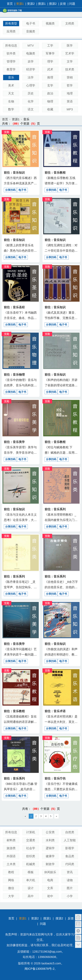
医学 (70, 46)
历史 (31, 93)
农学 (31, 61)
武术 (50, 69)
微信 (11, 888)
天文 (11, 93)
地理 (70, 93)
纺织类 (31, 856)
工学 (50, 46)
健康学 (50, 856)
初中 (50, 896)
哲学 (70, 85)
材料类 (11, 840)
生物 (11, 101)
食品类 (70, 856)
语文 (31, 109)
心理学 (31, 85)
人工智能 (70, 840)
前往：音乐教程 (55, 173)
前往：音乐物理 (14, 375)
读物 (70, 880)
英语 (70, 101)
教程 (11, 872)
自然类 (70, 832)
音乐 (11, 77)
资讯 (70, 872)
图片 (70, 888)
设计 (31, 888)
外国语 (11, 856)
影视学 (70, 848)
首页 (10, 4)
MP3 (70, 109)
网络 (11, 880)
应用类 (11, 31)
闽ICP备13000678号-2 (40, 969)
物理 (50, 101)
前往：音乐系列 (55, 509)
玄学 (50, 85)
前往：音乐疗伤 (55, 778)
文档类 (70, 23)
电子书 (31, 23)
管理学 (11, 61)
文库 (50, 888)
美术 (11, 85)
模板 (31, 872)
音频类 (31, 31)
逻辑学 (50, 848)
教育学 (11, 69)
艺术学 (70, 53)
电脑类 (31, 53)
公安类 (50, 832)
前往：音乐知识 (14, 173)
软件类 (11, 53)
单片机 (31, 880)
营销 (70, 77)
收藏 (50, 109)
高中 (31, 896)
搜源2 (53, 4)
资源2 (31, 4)
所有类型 (11, 23)
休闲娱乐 (50, 872)
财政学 (50, 864)
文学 (70, 61)
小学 (70, 896)
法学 (31, 77)
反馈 (63, 4)
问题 (72, 4)
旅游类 (11, 848)
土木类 (11, 864)
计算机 (31, 832)
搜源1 (42, 4)
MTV (31, 46)
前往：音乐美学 (14, 442)
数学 (11, 109)
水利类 (50, 840)
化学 (31, 101)
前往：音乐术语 (55, 711)
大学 (11, 896)
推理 (50, 77)
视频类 (50, 23)
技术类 (70, 69)
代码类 (70, 864)
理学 (50, 61)
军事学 (50, 53)
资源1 (20, 4)
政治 (50, 93)
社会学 (31, 848)
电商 (50, 880)
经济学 (31, 69)
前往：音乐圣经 (14, 307)
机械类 (31, 864)
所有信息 (11, 46)
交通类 (31, 840)
